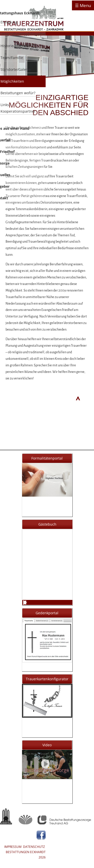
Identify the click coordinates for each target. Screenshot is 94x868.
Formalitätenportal (47, 458)
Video (47, 745)
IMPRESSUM (13, 847)
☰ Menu (83, 5)
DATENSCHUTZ (34, 847)
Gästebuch (47, 524)
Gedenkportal (47, 613)
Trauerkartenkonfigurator (47, 679)
